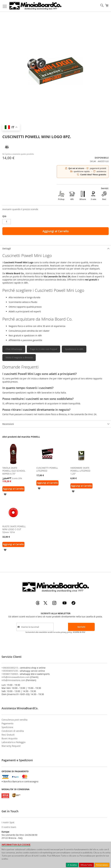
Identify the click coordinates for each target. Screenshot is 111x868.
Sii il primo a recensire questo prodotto (18, 154)
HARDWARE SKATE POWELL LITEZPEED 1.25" (80, 471)
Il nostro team (9, 827)
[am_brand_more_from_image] (13, 464)
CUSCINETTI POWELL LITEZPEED (47, 469)
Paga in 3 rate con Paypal (44, 349)
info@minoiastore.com (13, 680)
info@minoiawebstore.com (16, 677)
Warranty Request (11, 746)
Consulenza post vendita (15, 720)
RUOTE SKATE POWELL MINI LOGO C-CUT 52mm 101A (14, 529)
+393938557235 (10, 671)
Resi (104, 196)
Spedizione (7, 727)
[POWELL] (7, 151)
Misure (83, 196)
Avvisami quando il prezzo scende (20, 209)
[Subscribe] (81, 627)
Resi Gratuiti (8, 735)
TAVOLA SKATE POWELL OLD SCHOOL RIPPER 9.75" (14, 471)
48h (72, 196)
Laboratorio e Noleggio (13, 742)
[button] (5, 494)
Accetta (73, 865)
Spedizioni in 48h (74, 349)
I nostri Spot (8, 822)
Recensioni (8, 424)
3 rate (93, 196)
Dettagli (7, 249)
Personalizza (102, 865)
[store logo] (35, 6)
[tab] (55, 249)
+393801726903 (10, 674)
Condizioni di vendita (13, 731)
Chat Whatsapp (14, 349)
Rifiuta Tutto (86, 865)
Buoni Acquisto (9, 738)
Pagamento (7, 723)
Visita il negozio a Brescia (19, 357)
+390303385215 (10, 668)
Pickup (61, 196)
